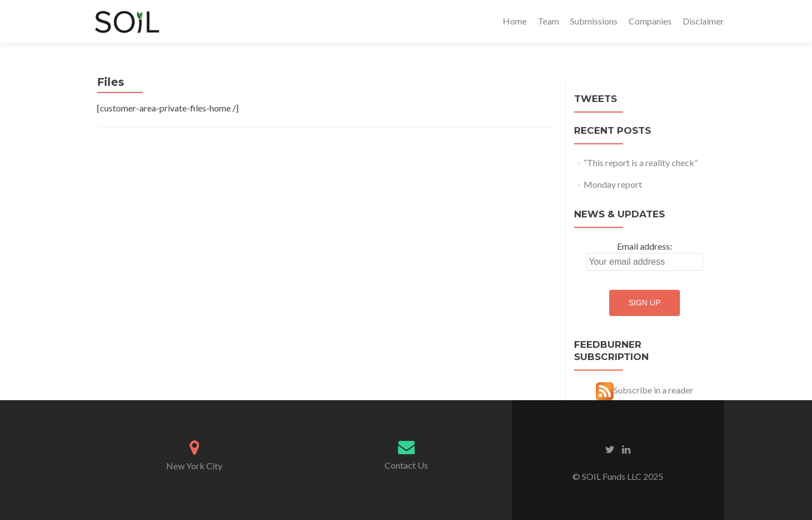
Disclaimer (703, 21)
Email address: (645, 246)
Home (515, 21)
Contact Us (406, 465)
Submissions (594, 21)
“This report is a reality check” (641, 162)
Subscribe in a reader (653, 390)
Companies (650, 21)
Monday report (613, 184)
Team (548, 21)
